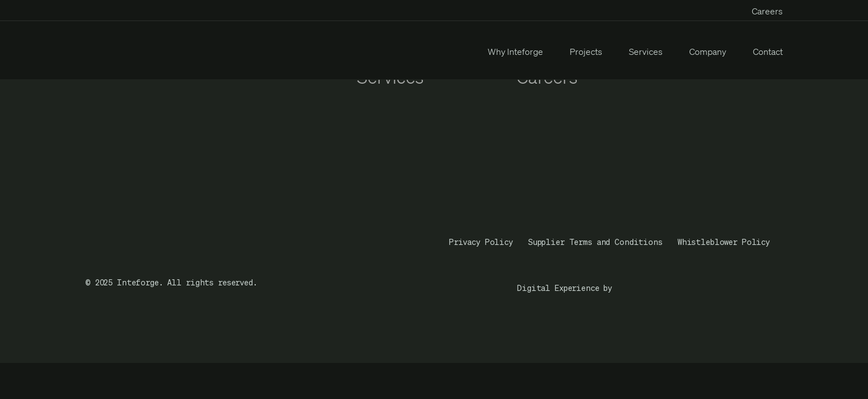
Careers (767, 11)
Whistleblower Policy (724, 242)
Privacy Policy (481, 242)
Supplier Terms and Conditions (595, 242)
